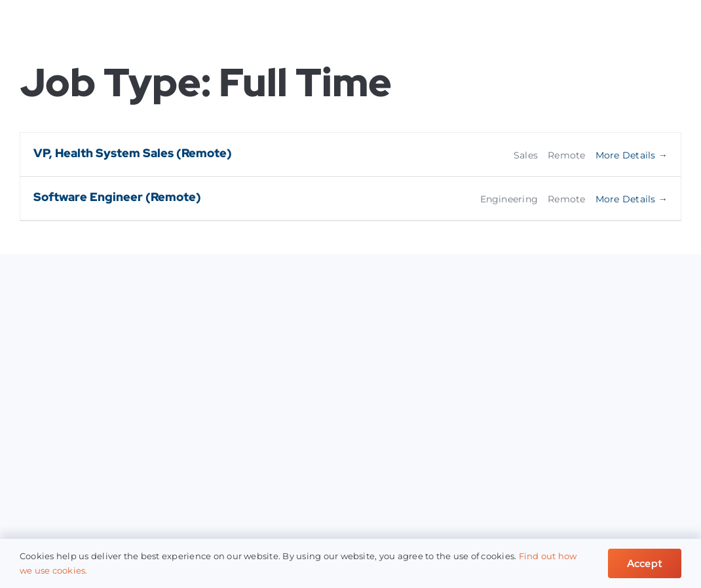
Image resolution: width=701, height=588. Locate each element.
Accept (645, 563)
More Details (632, 155)
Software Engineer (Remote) (117, 197)
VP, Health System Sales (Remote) (133, 153)
